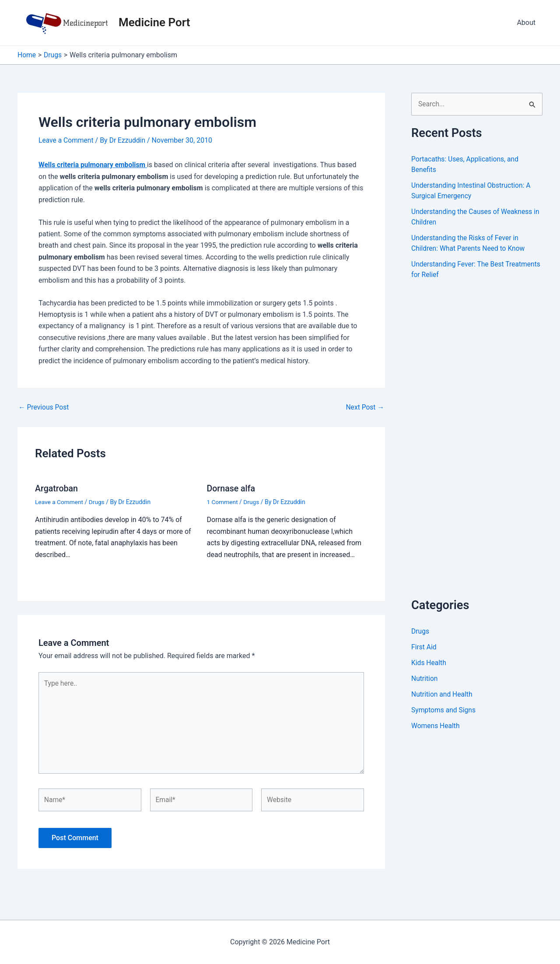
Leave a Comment (67, 140)
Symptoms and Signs (444, 710)
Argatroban (57, 488)
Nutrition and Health (443, 695)
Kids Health (429, 663)
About (526, 23)
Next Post (364, 407)
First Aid (424, 647)
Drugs (98, 501)
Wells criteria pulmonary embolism (93, 165)
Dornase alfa (232, 488)
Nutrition (425, 679)
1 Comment (223, 501)
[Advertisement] (477, 449)
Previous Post (44, 407)
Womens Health (436, 726)
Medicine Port (154, 22)
